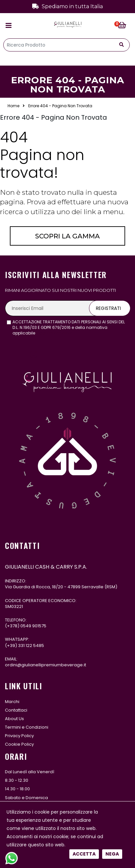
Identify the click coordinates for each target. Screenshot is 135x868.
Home (13, 106)
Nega (112, 224)
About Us (14, 719)
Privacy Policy (19, 736)
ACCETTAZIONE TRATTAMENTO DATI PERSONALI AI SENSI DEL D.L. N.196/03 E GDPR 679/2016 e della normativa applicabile (69, 328)
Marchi (12, 702)
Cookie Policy (19, 744)
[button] (124, 26)
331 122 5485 (31, 646)
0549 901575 (33, 626)
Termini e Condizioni (27, 727)
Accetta (84, 224)
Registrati (108, 308)
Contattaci (16, 710)
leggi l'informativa (54, 333)
